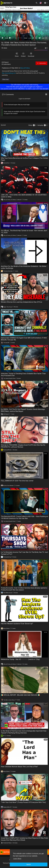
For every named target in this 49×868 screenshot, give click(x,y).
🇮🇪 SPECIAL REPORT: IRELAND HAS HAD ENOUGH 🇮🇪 (20, 695)
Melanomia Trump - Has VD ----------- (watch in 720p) (20, 659)
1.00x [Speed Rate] (30, 38)
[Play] (3, 38)
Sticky (30, 125)
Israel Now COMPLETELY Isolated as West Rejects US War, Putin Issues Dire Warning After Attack (24, 839)
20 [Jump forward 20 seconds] (36, 38)
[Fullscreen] (46, 38)
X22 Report (5, 62)
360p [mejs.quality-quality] (43, 38)
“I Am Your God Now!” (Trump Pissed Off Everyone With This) (23, 802)
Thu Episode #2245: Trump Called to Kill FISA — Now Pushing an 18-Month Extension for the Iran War (24, 517)
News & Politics (25, 68)
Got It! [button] (29, 864)
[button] (41, 3)
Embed (23, 55)
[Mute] (40, 38)
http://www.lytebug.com (9, 73)
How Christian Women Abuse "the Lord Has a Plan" (19, 767)
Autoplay (40, 125)
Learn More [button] (17, 859)
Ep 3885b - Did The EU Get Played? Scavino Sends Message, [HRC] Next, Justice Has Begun (23, 410)
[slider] (16, 38)
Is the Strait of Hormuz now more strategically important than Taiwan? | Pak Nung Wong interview (24, 732)
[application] (24, 26)
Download (31, 55)
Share (17, 55)
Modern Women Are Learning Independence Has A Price (22, 302)
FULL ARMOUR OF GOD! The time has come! (17, 481)
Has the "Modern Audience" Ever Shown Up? (17, 624)
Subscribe (41, 63)
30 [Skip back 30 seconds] (33, 38)
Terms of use (7, 863)
